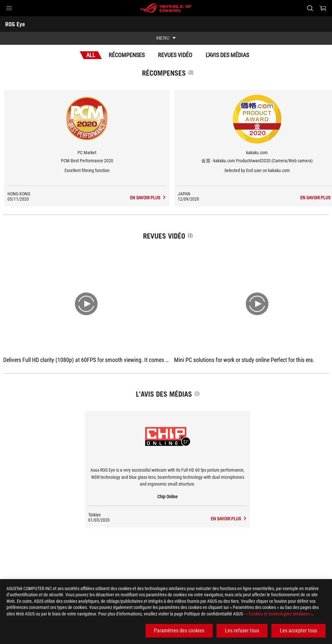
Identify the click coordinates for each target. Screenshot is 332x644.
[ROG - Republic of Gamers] (166, 8)
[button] (9, 8)
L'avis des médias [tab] (227, 55)
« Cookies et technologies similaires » (279, 614)
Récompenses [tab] (127, 55)
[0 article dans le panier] (323, 8)
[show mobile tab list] (166, 38)
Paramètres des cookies (179, 631)
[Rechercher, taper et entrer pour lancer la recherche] (310, 8)
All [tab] (91, 55)
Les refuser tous (242, 631)
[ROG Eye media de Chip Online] (229, 519)
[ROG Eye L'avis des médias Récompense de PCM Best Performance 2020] (148, 198)
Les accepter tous (298, 631)
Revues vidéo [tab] (175, 55)
